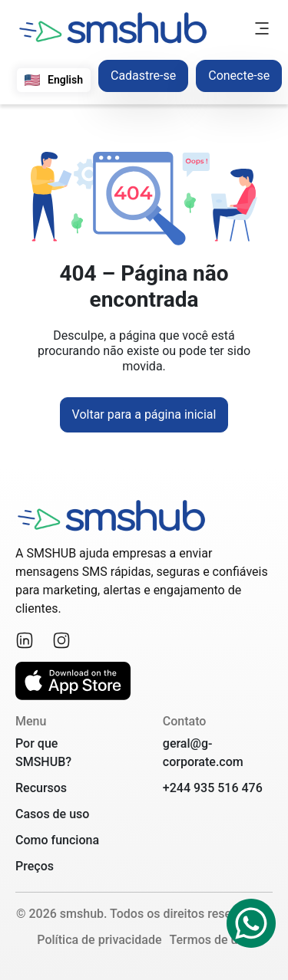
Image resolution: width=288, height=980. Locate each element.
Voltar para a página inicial (144, 414)
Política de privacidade (99, 940)
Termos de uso (210, 940)
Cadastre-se (143, 76)
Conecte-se (239, 76)
